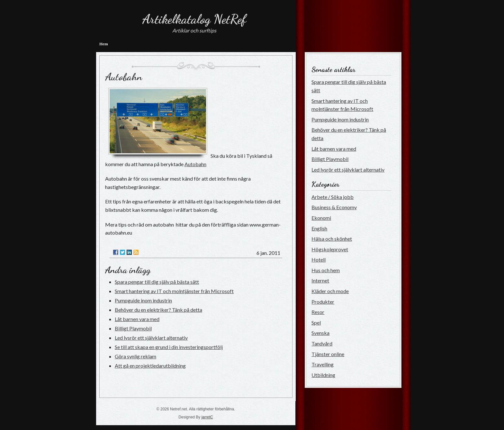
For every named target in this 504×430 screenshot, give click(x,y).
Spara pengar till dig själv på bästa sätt (157, 282)
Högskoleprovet (330, 249)
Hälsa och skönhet (332, 239)
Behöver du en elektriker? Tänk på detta (158, 310)
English (319, 228)
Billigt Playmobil (133, 328)
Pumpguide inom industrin (143, 300)
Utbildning (323, 375)
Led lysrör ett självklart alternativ (151, 338)
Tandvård (322, 343)
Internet (320, 280)
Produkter (323, 302)
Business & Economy (334, 207)
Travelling (323, 364)
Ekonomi (321, 218)
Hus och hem (326, 270)
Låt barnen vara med (137, 319)
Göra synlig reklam (135, 356)
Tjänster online (328, 354)
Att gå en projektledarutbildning (150, 366)
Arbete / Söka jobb (333, 197)
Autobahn (124, 77)
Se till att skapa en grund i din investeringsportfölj (169, 347)
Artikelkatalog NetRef (194, 19)
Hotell (319, 260)
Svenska (320, 333)
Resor (318, 312)
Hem (104, 44)
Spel (316, 322)
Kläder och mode (330, 291)
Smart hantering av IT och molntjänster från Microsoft (174, 291)
